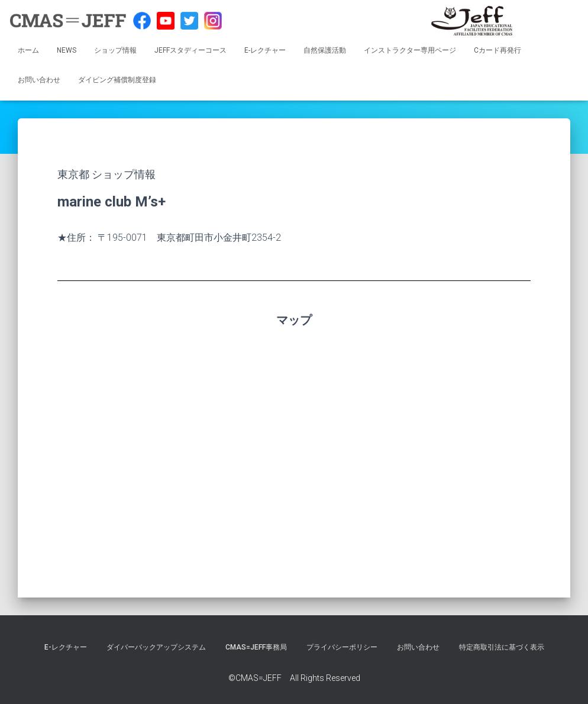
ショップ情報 (115, 50)
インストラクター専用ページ (410, 50)
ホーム (28, 50)
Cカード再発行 (497, 50)
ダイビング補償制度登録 (117, 80)
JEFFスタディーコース (190, 50)
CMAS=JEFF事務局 (256, 647)
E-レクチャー (265, 50)
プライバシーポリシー (342, 647)
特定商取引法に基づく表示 (502, 647)
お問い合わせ (39, 80)
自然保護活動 (325, 50)
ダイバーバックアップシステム (156, 647)
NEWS (67, 50)
